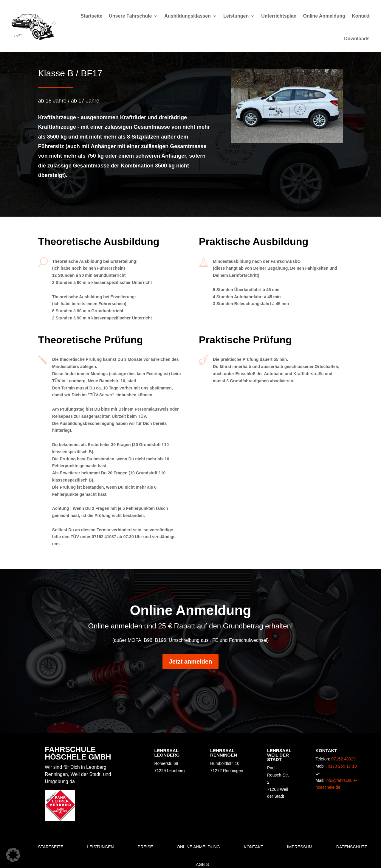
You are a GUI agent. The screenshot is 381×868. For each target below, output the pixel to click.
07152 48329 (343, 759)
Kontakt (361, 16)
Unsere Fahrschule (130, 16)
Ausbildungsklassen (188, 16)
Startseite (91, 16)
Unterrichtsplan (279, 16)
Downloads (357, 39)
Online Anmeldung (324, 16)
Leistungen (236, 16)
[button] (13, 855)
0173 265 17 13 (342, 766)
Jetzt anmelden (190, 662)
